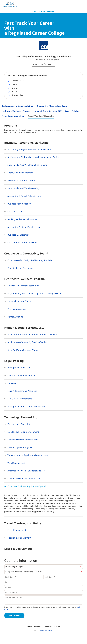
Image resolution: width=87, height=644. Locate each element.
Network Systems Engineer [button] (19, 448)
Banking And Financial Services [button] (21, 219)
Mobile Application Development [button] (22, 432)
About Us (38, 626)
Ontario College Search (46, 630)
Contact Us (48, 626)
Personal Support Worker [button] (18, 301)
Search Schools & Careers (44, 11)
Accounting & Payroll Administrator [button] (23, 196)
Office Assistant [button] (13, 212)
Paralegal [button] (10, 383)
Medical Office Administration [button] (20, 181)
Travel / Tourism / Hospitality (41, 116)
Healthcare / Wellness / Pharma (16, 111)
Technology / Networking (13, 116)
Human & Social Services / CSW (48, 111)
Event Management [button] (15, 530)
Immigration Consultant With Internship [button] (25, 407)
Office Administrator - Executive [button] (21, 243)
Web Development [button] (15, 463)
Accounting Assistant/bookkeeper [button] (22, 227)
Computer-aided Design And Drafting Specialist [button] (29, 260)
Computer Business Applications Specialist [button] (26, 486)
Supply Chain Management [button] (19, 173)
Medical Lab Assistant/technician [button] (22, 286)
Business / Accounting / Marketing (17, 106)
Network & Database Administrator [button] (23, 479)
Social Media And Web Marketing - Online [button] (26, 165)
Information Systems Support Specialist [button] (25, 471)
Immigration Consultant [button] (17, 368)
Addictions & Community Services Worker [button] (26, 342)
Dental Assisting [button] (14, 317)
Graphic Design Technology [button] (19, 268)
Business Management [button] (17, 235)
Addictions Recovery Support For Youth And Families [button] (31, 335)
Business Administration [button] (18, 204)
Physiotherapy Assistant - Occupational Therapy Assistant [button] (34, 294)
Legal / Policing (72, 111)
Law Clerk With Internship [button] (18, 399)
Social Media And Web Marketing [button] (22, 188)
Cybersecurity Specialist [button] (17, 424)
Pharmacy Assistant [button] (15, 309)
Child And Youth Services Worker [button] (21, 350)
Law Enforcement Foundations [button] (20, 376)
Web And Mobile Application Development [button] (26, 455)
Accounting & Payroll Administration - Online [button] (27, 150)
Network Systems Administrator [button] (21, 440)
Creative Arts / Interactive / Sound (52, 106)
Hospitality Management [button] (18, 538)
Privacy (57, 626)
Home (29, 626)
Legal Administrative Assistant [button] (20, 391)
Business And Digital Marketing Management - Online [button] (32, 157)
